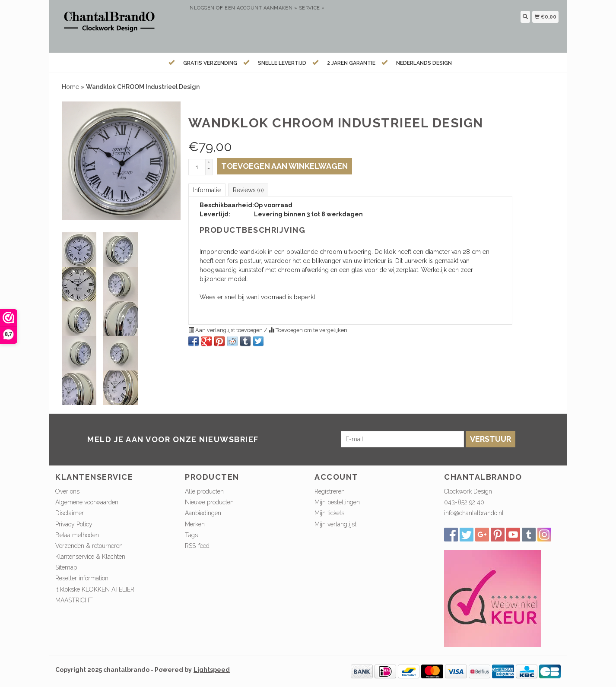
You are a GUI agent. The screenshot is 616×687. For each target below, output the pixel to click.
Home (70, 87)
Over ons (67, 491)
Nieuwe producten (209, 502)
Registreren (330, 491)
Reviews (248, 190)
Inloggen (202, 8)
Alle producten (204, 491)
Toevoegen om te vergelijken (308, 330)
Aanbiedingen (203, 513)
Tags (191, 535)
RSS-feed (197, 546)
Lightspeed (212, 670)
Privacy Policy (74, 524)
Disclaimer (70, 513)
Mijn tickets (329, 513)
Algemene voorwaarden (87, 502)
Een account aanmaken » (261, 8)
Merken (195, 524)
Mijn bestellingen (337, 502)
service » (312, 8)
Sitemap (66, 567)
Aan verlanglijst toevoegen (226, 330)
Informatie (207, 190)
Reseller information (82, 578)
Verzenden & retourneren (89, 546)
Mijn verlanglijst (335, 524)
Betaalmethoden (77, 535)
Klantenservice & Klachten (90, 557)
